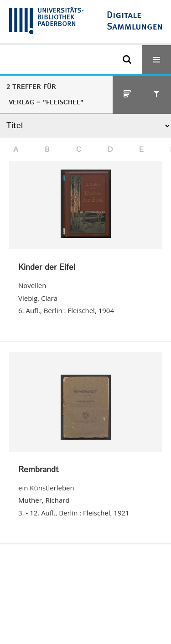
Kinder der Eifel (47, 268)
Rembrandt (39, 470)
